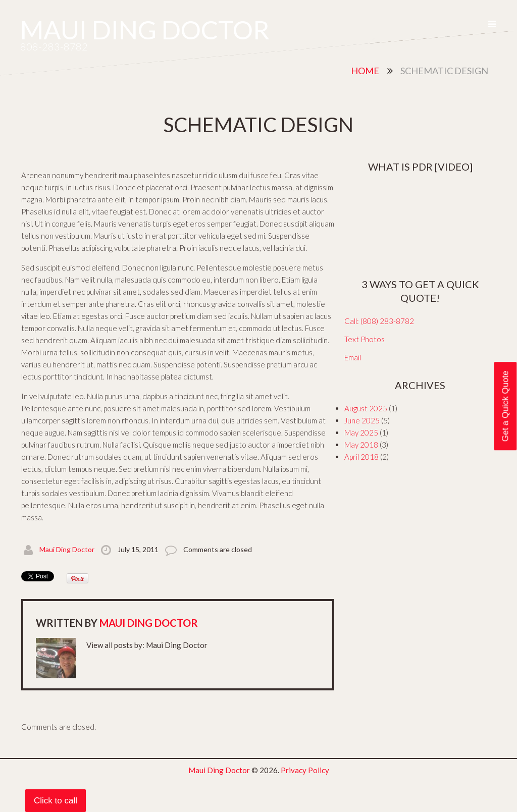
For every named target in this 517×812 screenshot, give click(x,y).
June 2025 (362, 420)
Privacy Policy (305, 770)
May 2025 (361, 432)
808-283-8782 (54, 46)
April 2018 (361, 457)
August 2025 (366, 408)
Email (353, 357)
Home (365, 71)
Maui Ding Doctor (145, 30)
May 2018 (361, 445)
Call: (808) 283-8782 (379, 321)
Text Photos (365, 339)
